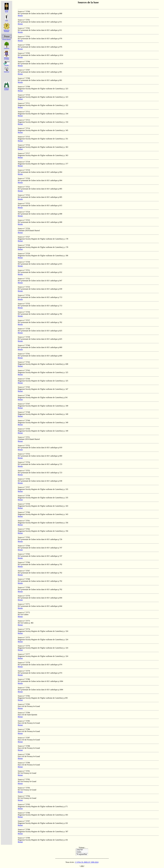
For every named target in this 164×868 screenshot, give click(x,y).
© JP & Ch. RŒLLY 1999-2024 (87, 862)
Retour (20, 16)
